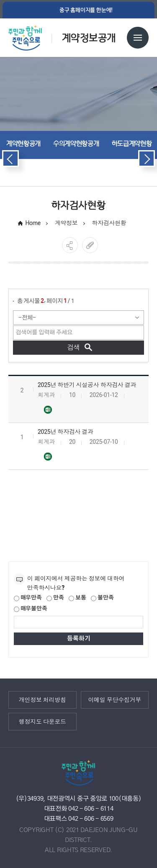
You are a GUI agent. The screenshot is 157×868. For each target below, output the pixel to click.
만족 (55, 598)
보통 (77, 598)
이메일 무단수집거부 (115, 699)
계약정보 (66, 223)
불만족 (102, 598)
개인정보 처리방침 (42, 699)
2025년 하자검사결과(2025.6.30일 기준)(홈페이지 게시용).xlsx (48, 457)
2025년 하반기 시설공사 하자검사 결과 (87, 385)
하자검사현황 (109, 223)
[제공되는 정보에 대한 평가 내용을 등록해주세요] (78, 622)
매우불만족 (30, 609)
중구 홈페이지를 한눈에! (86, 10)
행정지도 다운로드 (42, 721)
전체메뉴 (138, 38)
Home (33, 223)
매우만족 (28, 598)
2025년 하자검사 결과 (66, 432)
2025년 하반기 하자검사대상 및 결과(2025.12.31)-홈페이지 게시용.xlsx (48, 410)
